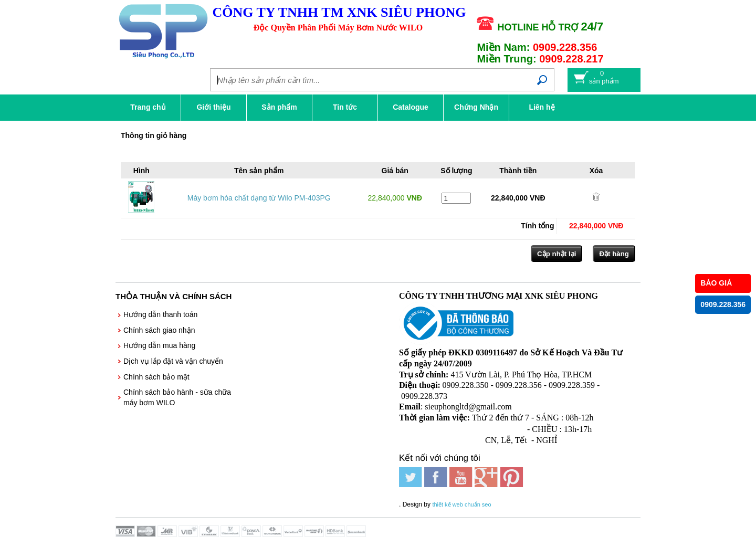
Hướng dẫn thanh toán (160, 314)
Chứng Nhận (476, 107)
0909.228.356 (723, 304)
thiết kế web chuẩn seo (461, 504)
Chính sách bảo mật (156, 377)
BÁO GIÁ (716, 283)
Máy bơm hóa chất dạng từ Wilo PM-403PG (259, 198)
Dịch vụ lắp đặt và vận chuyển (173, 361)
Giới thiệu (213, 107)
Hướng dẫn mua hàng (159, 345)
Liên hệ (542, 107)
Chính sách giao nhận (159, 330)
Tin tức (345, 107)
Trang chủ (148, 107)
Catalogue (411, 107)
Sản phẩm (279, 107)
